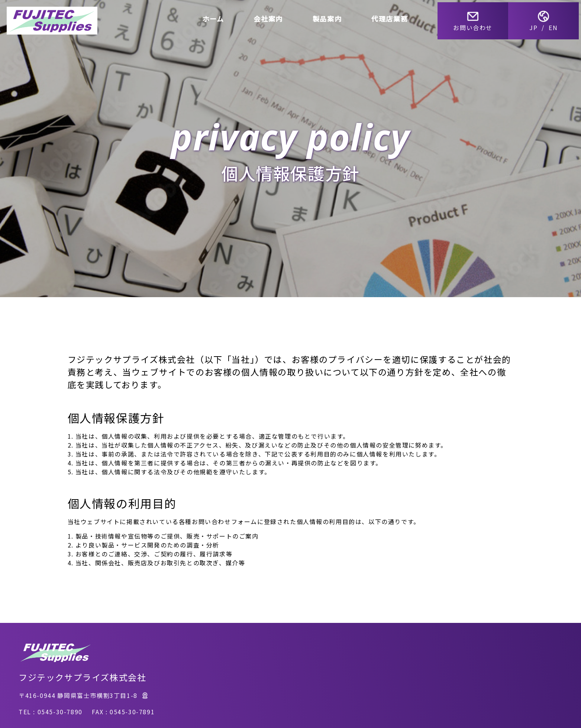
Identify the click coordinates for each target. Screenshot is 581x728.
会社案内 (270, 16)
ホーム (215, 16)
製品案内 (329, 16)
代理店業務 (392, 16)
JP (536, 25)
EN (555, 25)
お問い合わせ (475, 19)
